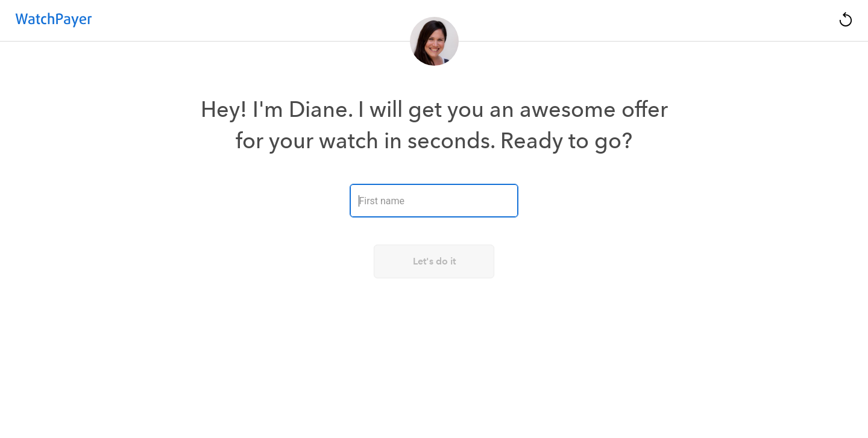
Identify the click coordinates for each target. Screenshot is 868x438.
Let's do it (434, 261)
